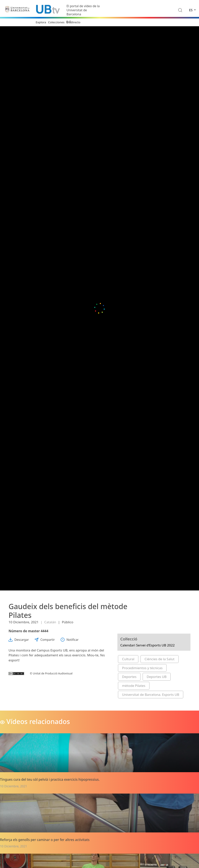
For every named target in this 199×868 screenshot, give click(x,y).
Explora (41, 22)
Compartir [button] (45, 640)
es (191, 10)
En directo (73, 22)
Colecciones (56, 22)
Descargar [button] (19, 640)
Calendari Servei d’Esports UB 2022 (148, 645)
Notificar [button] (70, 640)
